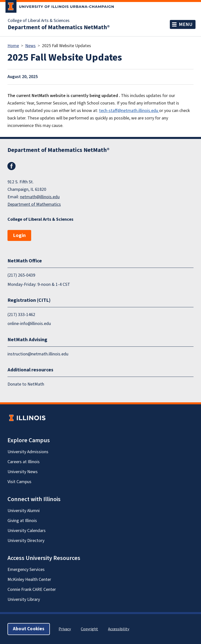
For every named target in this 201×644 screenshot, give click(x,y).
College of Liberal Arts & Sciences (39, 21)
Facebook (11, 166)
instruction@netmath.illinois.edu (38, 354)
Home (13, 46)
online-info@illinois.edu (29, 324)
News (30, 46)
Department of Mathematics (34, 204)
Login (19, 235)
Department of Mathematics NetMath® (59, 27)
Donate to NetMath (26, 384)
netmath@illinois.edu (40, 197)
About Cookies (29, 629)
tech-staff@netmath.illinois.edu (129, 111)
